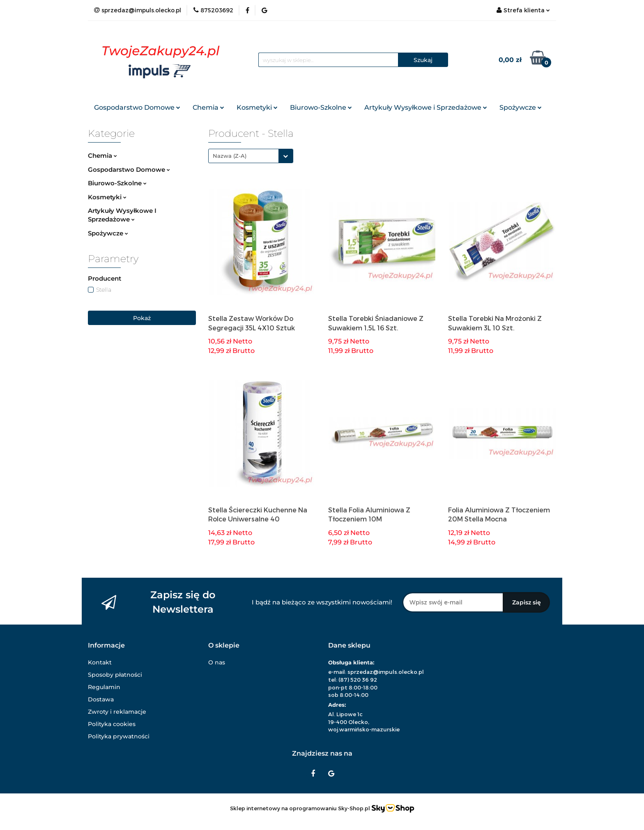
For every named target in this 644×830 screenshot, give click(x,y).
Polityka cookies (112, 724)
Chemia (208, 107)
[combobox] (251, 156)
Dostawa (101, 699)
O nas (217, 662)
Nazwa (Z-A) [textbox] (230, 156)
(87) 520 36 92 (358, 680)
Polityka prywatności (119, 736)
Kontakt (100, 662)
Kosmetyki (257, 107)
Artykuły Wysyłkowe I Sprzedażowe (122, 215)
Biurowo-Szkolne (321, 107)
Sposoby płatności (115, 675)
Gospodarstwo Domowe (137, 107)
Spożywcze (521, 107)
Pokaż (142, 318)
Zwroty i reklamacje (117, 712)
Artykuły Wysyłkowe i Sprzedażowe (426, 107)
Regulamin (104, 687)
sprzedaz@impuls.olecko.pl (386, 672)
